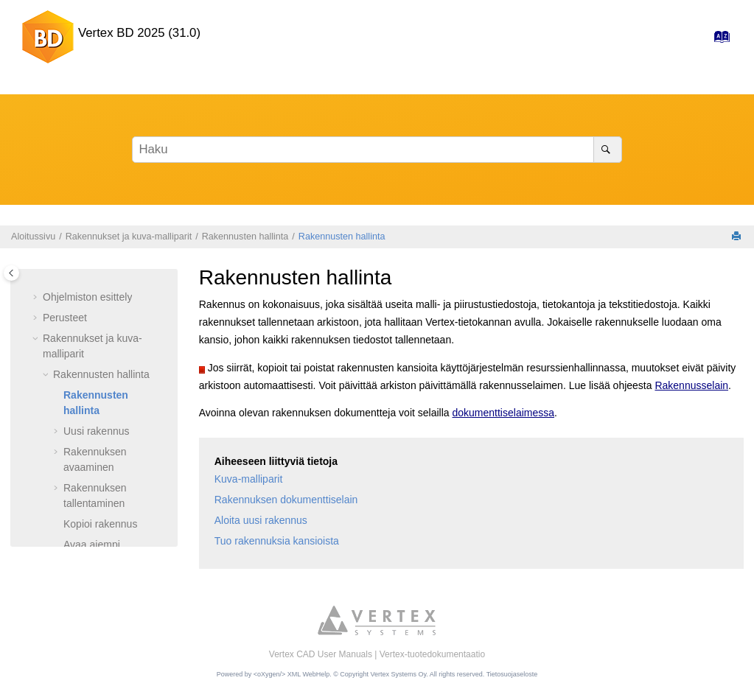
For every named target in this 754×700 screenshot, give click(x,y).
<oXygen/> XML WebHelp (292, 674)
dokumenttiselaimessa (504, 413)
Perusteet (65, 318)
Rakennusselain (691, 385)
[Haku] (608, 150)
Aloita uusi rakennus (261, 520)
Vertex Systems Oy (398, 674)
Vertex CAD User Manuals (321, 654)
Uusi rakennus (97, 431)
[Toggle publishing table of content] (11, 273)
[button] (37, 298)
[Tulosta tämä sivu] (738, 237)
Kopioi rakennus (100, 524)
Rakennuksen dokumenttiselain (286, 500)
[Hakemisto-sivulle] (718, 41)
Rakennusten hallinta (245, 237)
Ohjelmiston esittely (87, 297)
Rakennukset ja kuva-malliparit (129, 237)
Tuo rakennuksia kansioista (277, 541)
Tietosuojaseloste (512, 674)
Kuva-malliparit (249, 479)
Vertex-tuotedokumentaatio (432, 654)
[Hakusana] (377, 150)
